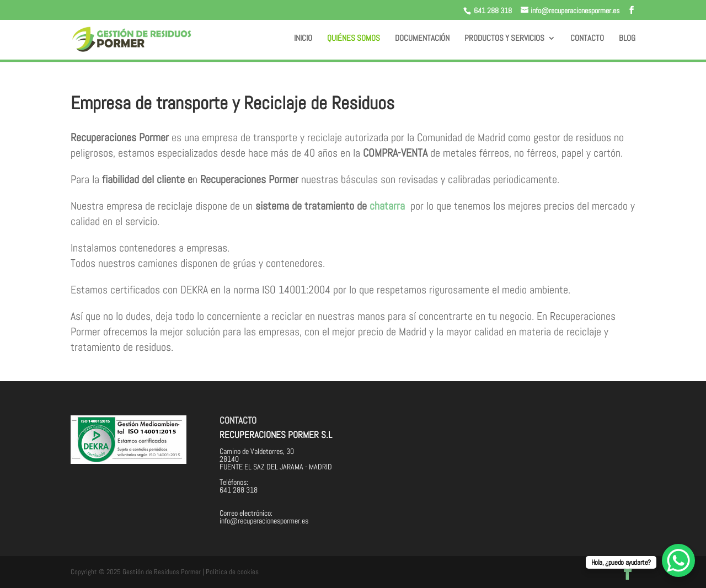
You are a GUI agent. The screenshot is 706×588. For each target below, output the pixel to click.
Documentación (422, 39)
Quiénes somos (354, 39)
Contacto (587, 39)
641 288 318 (493, 10)
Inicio (303, 39)
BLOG (627, 39)
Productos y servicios (504, 39)
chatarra (387, 206)
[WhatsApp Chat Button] (678, 560)
